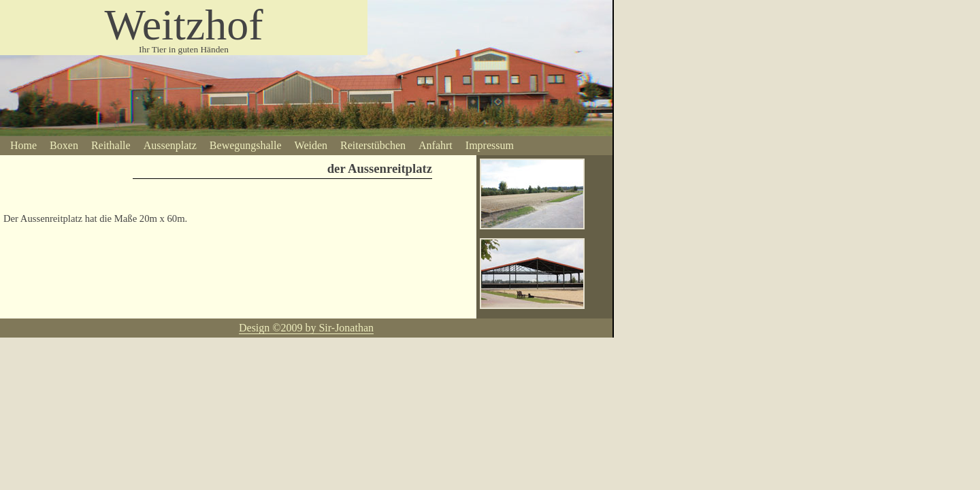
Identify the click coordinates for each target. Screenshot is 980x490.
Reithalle (111, 145)
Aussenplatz (170, 145)
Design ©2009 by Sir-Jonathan (306, 328)
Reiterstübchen (373, 145)
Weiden (311, 145)
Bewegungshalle (246, 145)
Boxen (64, 145)
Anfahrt (436, 145)
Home (23, 145)
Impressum (490, 145)
